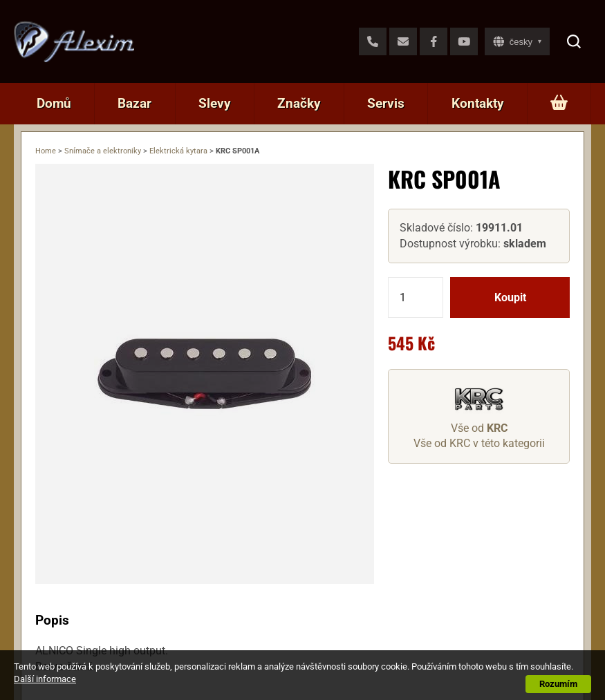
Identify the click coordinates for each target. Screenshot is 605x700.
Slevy (215, 103)
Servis (386, 103)
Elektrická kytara (178, 151)
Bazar (134, 103)
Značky (299, 103)
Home (46, 151)
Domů (54, 103)
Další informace (45, 679)
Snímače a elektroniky (103, 151)
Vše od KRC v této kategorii (479, 443)
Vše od (479, 428)
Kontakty (478, 103)
